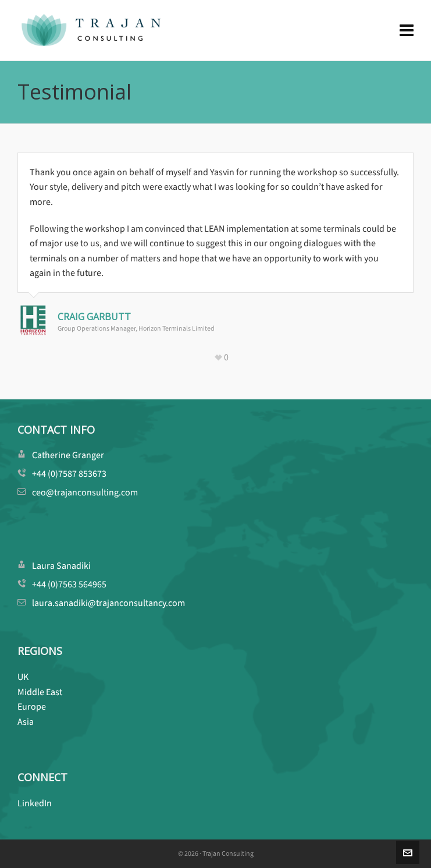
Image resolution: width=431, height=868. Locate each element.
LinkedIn (35, 803)
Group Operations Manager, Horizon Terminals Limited (136, 328)
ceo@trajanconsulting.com (85, 492)
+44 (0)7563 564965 (69, 584)
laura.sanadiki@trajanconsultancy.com (108, 603)
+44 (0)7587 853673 (69, 474)
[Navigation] (407, 31)
